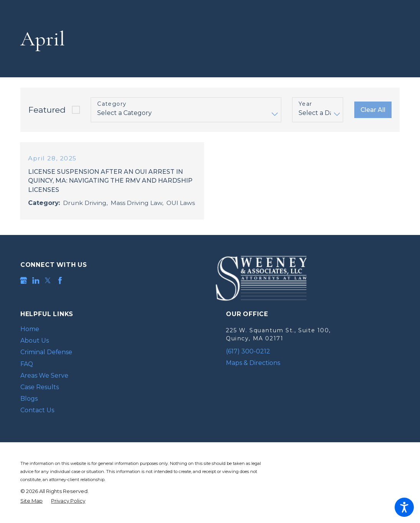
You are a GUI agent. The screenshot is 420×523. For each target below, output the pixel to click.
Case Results (40, 387)
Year (305, 104)
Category (112, 104)
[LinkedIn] (36, 281)
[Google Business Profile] (24, 281)
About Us (35, 341)
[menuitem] (107, 330)
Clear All (373, 110)
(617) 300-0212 (248, 351)
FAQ (27, 364)
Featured (47, 110)
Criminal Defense (46, 352)
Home (30, 329)
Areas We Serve (44, 376)
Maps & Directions (253, 363)
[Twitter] (48, 281)
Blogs (29, 399)
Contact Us (37, 410)
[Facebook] (60, 281)
